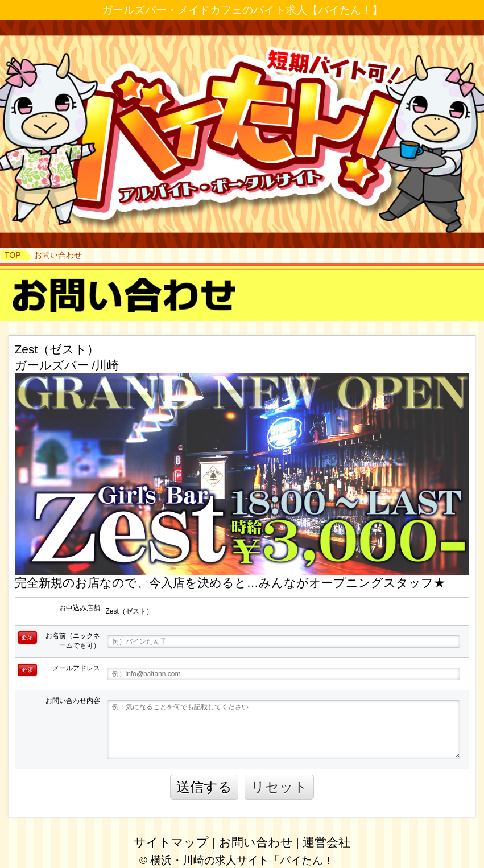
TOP (13, 255)
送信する (204, 787)
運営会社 (326, 842)
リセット (279, 787)
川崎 (107, 365)
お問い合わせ (256, 842)
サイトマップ (171, 842)
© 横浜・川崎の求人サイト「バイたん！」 (242, 860)
